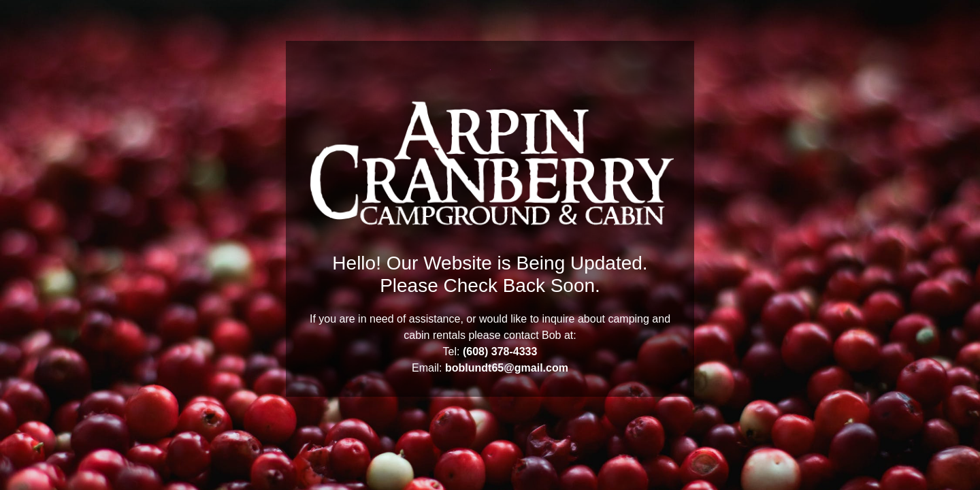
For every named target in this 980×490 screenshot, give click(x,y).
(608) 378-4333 (500, 352)
